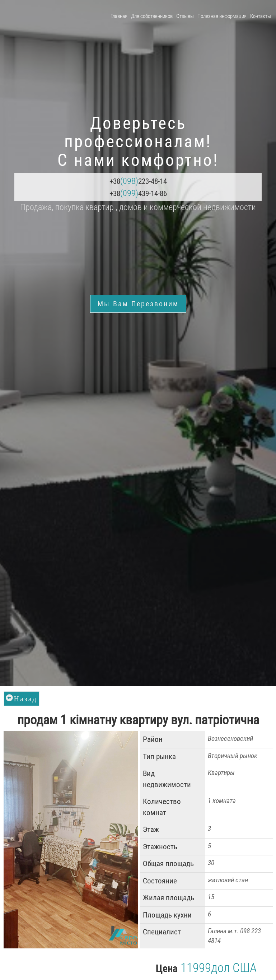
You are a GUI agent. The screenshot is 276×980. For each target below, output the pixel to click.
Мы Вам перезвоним (138, 304)
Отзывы (185, 16)
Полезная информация (222, 16)
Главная (119, 16)
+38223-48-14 (138, 181)
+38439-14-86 (138, 193)
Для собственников (152, 16)
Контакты (261, 16)
